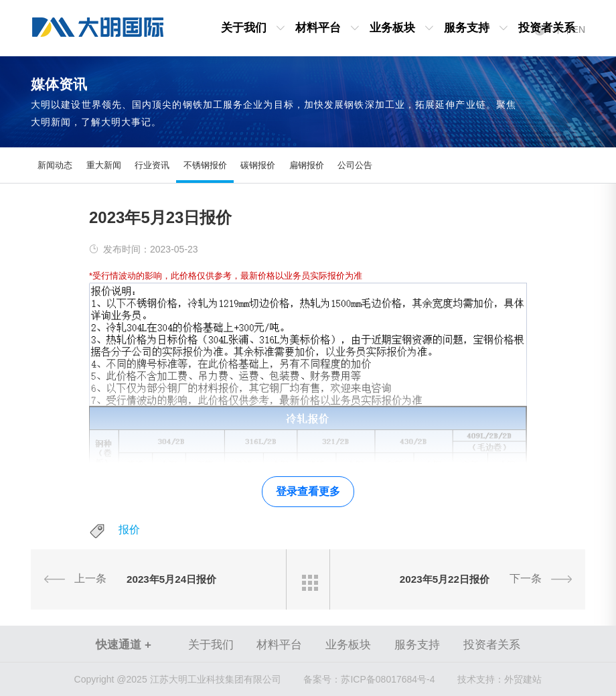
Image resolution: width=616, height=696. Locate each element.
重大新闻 (104, 165)
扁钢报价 (307, 165)
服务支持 (467, 28)
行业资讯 (152, 165)
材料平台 (318, 28)
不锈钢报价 (205, 165)
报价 (129, 530)
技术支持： (481, 679)
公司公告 (355, 165)
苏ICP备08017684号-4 (369, 679)
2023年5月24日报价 (171, 579)
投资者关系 (547, 28)
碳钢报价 (258, 165)
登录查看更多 (308, 491)
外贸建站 (523, 679)
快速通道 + (124, 645)
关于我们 (244, 28)
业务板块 (392, 28)
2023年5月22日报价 (445, 579)
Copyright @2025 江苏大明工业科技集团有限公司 (178, 679)
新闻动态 (55, 165)
